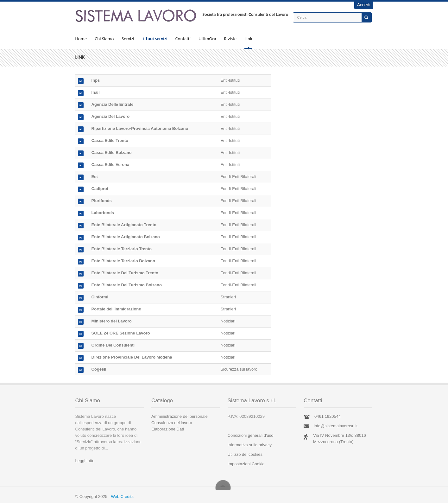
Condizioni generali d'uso (251, 435)
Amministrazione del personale (180, 416)
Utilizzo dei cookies (245, 454)
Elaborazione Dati (168, 429)
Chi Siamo (104, 39)
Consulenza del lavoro (172, 423)
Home (81, 39)
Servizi (128, 39)
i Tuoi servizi (155, 39)
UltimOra (207, 39)
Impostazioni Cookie (246, 464)
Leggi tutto (85, 461)
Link (248, 39)
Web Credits (122, 497)
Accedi (363, 5)
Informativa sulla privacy (250, 445)
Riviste (230, 39)
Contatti (183, 39)
